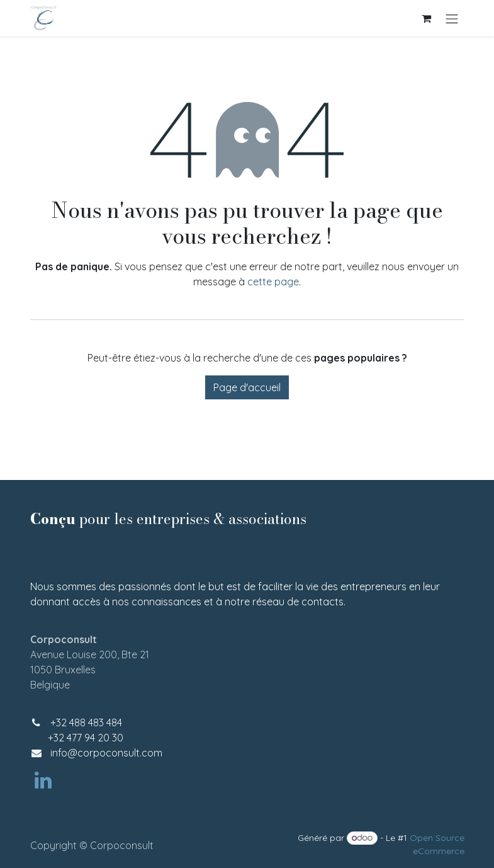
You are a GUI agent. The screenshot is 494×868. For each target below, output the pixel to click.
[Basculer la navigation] (452, 18)
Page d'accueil (247, 387)
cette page (273, 282)
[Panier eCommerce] (427, 18)
